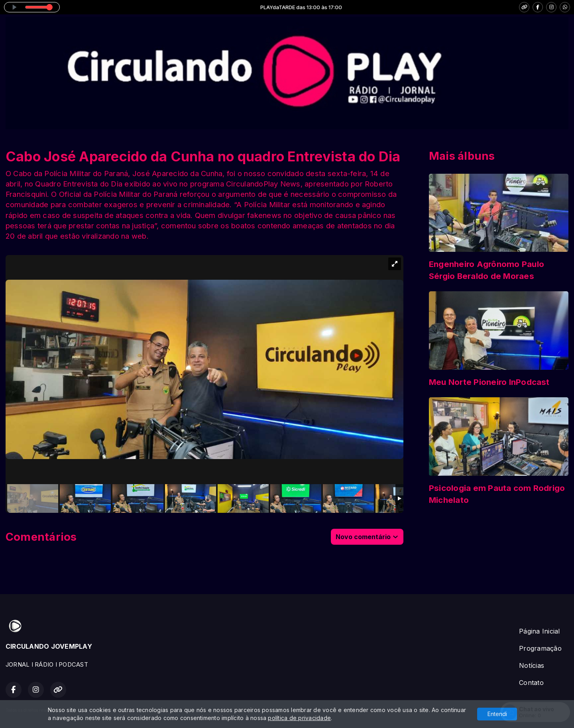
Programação (540, 648)
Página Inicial (539, 631)
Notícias (532, 665)
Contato (531, 683)
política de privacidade (299, 718)
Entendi (497, 714)
